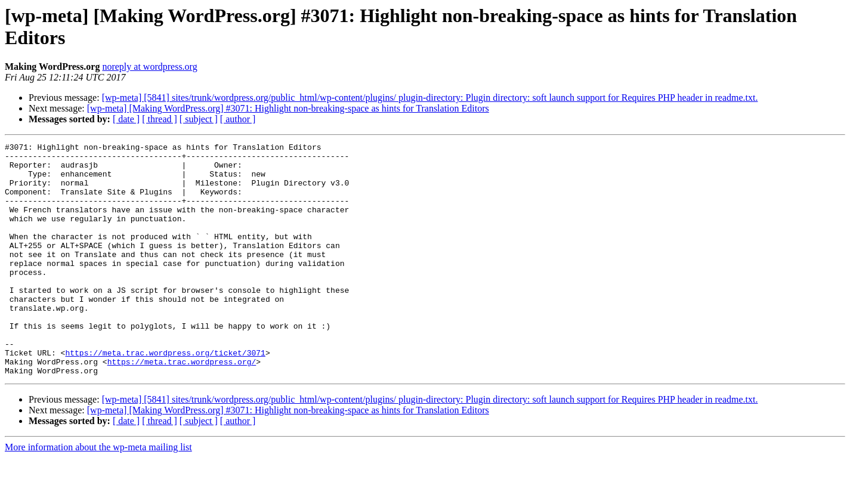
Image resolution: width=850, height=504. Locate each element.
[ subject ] (199, 119)
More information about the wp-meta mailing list (98, 494)
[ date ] (126, 119)
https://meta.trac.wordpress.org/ (182, 406)
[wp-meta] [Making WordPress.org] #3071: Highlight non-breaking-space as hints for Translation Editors (288, 108)
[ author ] (238, 119)
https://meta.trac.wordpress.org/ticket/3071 (165, 395)
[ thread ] (160, 119)
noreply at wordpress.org (149, 67)
